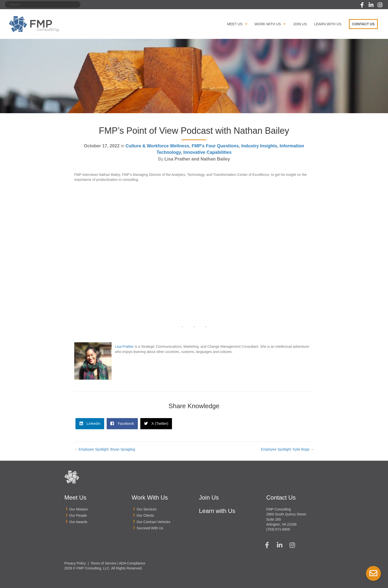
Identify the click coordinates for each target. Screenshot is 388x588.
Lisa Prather (124, 347)
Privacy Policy (75, 563)
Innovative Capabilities (207, 152)
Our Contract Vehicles (153, 522)
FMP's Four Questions (215, 146)
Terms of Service (103, 563)
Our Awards (78, 522)
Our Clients (145, 515)
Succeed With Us (150, 528)
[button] (362, 5)
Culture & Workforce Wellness (157, 146)
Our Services (147, 509)
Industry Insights (259, 146)
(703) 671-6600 (278, 529)
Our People (78, 515)
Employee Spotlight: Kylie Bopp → (287, 449)
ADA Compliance (132, 563)
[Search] (43, 4)
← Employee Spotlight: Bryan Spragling (105, 449)
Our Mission (79, 509)
